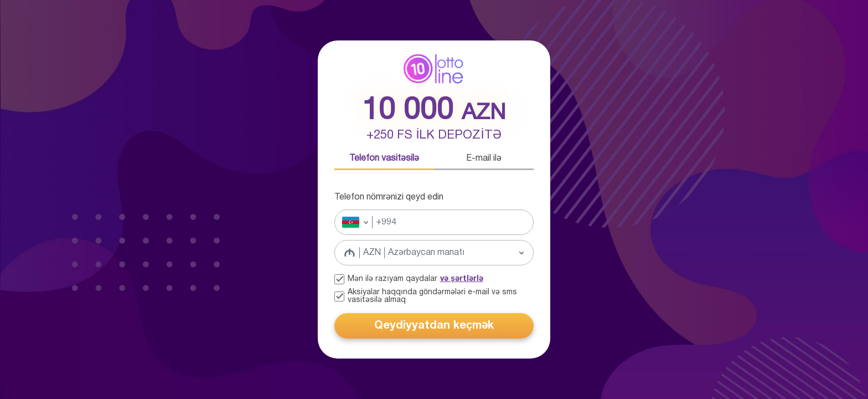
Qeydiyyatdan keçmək (434, 326)
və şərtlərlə (462, 279)
